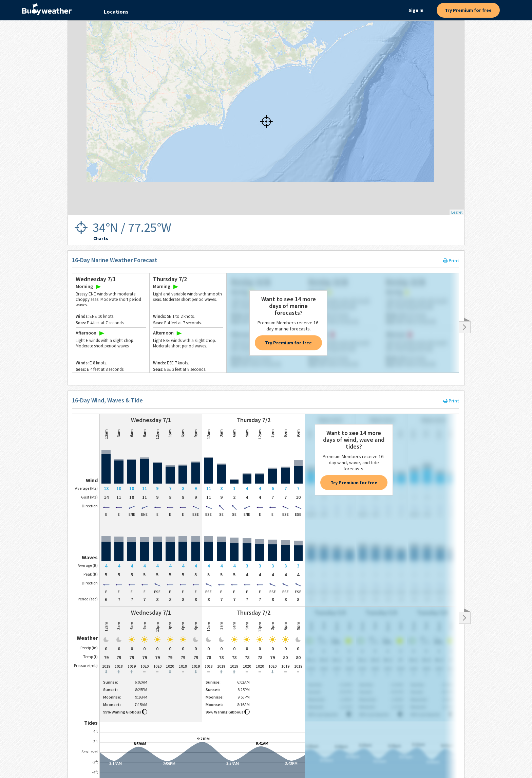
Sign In (416, 10)
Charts (101, 238)
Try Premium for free (468, 10)
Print (451, 260)
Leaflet (457, 212)
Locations (116, 12)
